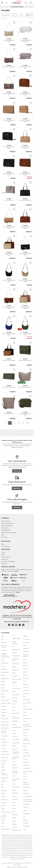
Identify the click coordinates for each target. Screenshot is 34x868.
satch (25, 697)
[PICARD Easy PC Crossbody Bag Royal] (9, 323)
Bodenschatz (5, 678)
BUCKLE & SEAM (6, 703)
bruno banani (5, 700)
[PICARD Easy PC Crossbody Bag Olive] (25, 323)
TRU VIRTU (26, 793)
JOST (14, 710)
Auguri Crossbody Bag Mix (9, 93)
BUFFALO (4, 706)
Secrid (25, 721)
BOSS (3, 688)
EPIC (2, 787)
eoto (2, 784)
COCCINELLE (5, 742)
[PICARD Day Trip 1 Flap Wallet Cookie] (9, 109)
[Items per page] (19, 15)
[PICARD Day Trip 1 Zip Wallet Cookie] (25, 109)
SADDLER (26, 684)
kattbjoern (15, 721)
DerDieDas (4, 758)
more (17, 571)
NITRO (14, 809)
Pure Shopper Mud (9, 413)
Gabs (3, 826)
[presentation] (7, 3)
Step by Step (27, 743)
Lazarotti (15, 749)
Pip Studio (26, 649)
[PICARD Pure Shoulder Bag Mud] (25, 376)
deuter (3, 764)
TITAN (25, 779)
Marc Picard (15, 787)
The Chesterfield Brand (28, 772)
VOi (24, 817)
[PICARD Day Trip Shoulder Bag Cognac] (9, 296)
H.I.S (13, 685)
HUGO (14, 692)
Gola (13, 646)
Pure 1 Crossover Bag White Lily (25, 40)
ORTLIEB (15, 815)
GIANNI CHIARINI (15, 643)
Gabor (3, 823)
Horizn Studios (16, 688)
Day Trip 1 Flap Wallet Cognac (25, 173)
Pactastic (15, 827)
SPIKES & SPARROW (26, 740)
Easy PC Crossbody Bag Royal (9, 333)
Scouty (25, 715)
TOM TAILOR (27, 787)
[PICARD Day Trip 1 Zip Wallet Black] (9, 136)
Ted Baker (26, 765)
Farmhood (4, 800)
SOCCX (25, 733)
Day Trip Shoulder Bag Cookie (9, 227)
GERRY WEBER (16, 639)
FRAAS (3, 809)
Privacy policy (5, 528)
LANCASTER (16, 743)
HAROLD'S (15, 670)
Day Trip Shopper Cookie (25, 147)
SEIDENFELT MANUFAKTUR (27, 725)
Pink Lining (26, 642)
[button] (14, 23)
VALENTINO (27, 804)
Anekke (3, 650)
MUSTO (14, 802)
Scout (25, 712)
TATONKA (26, 762)
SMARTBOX (26, 729)
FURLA (3, 820)
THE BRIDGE (27, 768)
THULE (25, 776)
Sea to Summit (27, 718)
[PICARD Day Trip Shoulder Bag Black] (25, 243)
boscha (3, 685)
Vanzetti (25, 808)
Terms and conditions (7, 523)
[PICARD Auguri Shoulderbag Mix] (9, 56)
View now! (17, 471)
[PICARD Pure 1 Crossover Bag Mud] (25, 56)
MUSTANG (15, 799)
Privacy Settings (6, 530)
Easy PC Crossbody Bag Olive (25, 333)
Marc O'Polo (15, 793)
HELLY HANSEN (17, 679)
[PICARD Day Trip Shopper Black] (25, 190)
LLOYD (14, 765)
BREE (3, 694)
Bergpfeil (4, 669)
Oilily (14, 812)
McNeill (14, 796)
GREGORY (15, 664)
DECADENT (4, 751)
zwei (24, 829)
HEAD (14, 673)
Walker (25, 820)
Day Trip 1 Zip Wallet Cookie (25, 120)
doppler (3, 770)
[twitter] (14, 625)
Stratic (25, 747)
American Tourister (4, 646)
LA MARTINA (16, 740)
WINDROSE (26, 826)
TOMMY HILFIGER (26, 783)
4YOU (3, 636)
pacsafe (14, 824)
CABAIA (3, 716)
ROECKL (25, 675)
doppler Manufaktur (5, 774)
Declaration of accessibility (9, 533)
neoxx (14, 805)
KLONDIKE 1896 (17, 727)
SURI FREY (26, 753)
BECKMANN (5, 663)
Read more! (17, 488)
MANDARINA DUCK (16, 780)
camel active (5, 722)
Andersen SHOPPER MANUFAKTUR (5, 655)
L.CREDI (14, 733)
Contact (4, 552)
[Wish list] (26, 3)
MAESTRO (15, 768)
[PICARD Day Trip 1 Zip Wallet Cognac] (25, 83)
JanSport (15, 701)
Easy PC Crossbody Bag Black (9, 280)
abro (2, 639)
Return (3, 555)
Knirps (14, 730)
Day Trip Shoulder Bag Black (25, 253)
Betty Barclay (5, 672)
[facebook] (10, 625)
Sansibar (26, 694)
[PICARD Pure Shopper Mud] (9, 403)
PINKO (25, 645)
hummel (15, 698)
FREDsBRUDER (6, 812)
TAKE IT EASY (27, 756)
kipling (14, 724)
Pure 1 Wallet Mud (9, 199)
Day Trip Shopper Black (25, 199)
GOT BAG (15, 653)
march (14, 790)
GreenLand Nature (15, 660)
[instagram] (21, 625)
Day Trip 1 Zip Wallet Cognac (25, 93)
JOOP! (14, 707)
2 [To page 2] (14, 423)
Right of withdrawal (7, 526)
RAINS (25, 663)
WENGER (26, 823)
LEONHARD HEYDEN (16, 753)
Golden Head (16, 650)
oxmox (14, 821)
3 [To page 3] (19, 423)
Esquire (3, 797)
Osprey (14, 818)
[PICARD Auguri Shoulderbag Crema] (9, 29)
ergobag (4, 790)
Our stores (4, 537)
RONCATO (26, 678)
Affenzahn (4, 642)
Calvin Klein (5, 719)
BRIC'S (3, 697)
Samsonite (26, 691)
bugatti (3, 709)
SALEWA (26, 687)
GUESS (14, 667)
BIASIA (3, 675)
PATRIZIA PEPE (16, 830)
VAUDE (25, 811)
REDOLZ (26, 666)
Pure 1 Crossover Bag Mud (25, 66)
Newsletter (4, 564)
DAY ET (3, 748)
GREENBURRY (16, 656)
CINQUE (3, 739)
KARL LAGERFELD (16, 717)
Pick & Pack (26, 639)
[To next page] (23, 423)
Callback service (6, 557)
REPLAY (25, 672)
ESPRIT (3, 793)
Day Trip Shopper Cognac (25, 227)
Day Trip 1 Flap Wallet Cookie (9, 120)
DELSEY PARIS (5, 755)
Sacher (25, 681)
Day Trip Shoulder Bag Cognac (9, 307)
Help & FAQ (5, 559)
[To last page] (27, 423)
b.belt (3, 660)
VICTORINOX (27, 814)
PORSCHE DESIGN (26, 656)
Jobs (3, 535)
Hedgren (15, 676)
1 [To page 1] (10, 423)
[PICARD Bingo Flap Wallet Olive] (25, 350)
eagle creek (4, 778)
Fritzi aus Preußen (4, 816)
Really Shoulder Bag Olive (25, 413)
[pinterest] (24, 625)
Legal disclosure (6, 521)
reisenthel (26, 669)
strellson (25, 750)
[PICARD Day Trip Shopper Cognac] (25, 216)
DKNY (3, 767)
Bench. (3, 666)
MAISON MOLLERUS (15, 772)
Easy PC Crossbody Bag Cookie (25, 280)
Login (3, 544)
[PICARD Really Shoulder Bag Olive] (25, 403)
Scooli (25, 706)
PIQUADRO (26, 652)
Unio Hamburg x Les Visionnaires (28, 800)
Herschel (15, 682)
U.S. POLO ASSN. (28, 797)
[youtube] (17, 625)
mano (14, 784)
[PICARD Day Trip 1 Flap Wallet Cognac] (25, 163)
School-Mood (27, 703)
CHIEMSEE (4, 736)
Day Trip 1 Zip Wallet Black (9, 147)
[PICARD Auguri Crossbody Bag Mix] (9, 83)
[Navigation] (2, 3)
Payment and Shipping (8, 561)
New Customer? (6, 546)
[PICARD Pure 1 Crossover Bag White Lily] (25, 29)
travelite (25, 790)
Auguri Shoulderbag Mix (9, 66)
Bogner (3, 682)
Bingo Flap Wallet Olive (25, 359)
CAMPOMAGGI (5, 728)
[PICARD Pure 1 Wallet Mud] (9, 190)
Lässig (14, 746)
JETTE (14, 704)
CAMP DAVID (5, 725)
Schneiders (26, 700)
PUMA (25, 660)
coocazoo (4, 745)
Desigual (4, 761)
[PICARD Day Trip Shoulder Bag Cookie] (9, 216)
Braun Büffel (5, 691)
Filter (29, 15)
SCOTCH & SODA (28, 709)
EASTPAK (4, 781)
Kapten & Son (16, 713)
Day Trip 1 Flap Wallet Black (9, 173)
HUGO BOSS (16, 695)
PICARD (25, 636)
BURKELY (4, 712)
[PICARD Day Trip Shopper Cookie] (25, 136)
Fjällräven (4, 803)
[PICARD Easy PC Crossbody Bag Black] (9, 270)
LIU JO (14, 762)
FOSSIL (3, 806)
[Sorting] (8, 15)
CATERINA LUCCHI (4, 732)
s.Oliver (25, 736)
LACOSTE (15, 737)
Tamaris (25, 759)
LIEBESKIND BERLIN (16, 758)
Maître (14, 776)
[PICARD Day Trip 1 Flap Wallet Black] (9, 163)
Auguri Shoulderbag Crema (9, 40)
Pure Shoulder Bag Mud (25, 386)
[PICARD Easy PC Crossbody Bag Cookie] (25, 270)
